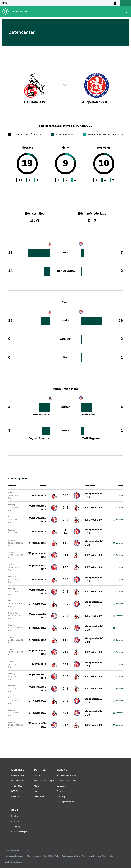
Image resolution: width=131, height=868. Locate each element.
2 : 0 (65, 628)
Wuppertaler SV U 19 (94, 495)
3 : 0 (65, 579)
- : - (65, 531)
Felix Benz (89, 415)
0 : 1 (65, 555)
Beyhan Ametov (39, 438)
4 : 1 (65, 713)
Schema (118, 495)
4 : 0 (65, 543)
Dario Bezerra (40, 415)
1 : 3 (65, 567)
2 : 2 (65, 652)
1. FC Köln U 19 (38, 495)
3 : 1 (65, 664)
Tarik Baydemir (92, 438)
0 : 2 (65, 701)
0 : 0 (65, 495)
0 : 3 (65, 508)
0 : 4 (65, 520)
